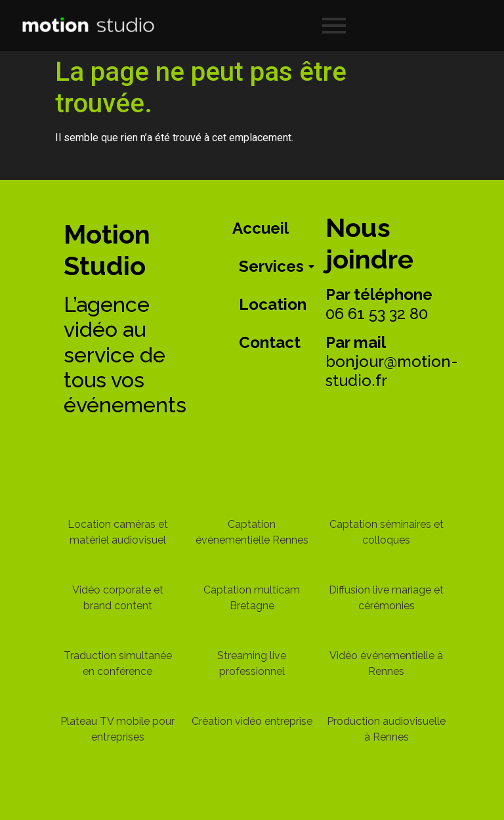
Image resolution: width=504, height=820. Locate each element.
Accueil (261, 228)
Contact (270, 342)
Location (273, 304)
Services (274, 266)
